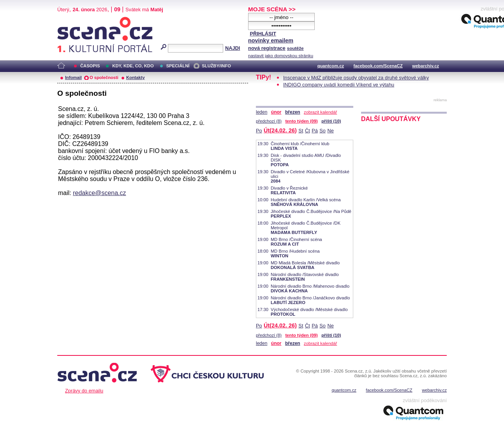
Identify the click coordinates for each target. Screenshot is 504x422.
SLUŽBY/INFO (216, 66)
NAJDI (233, 48)
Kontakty (136, 77)
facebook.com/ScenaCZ (378, 66)
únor (276, 112)
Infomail (73, 77)
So (322, 131)
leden (262, 112)
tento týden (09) (301, 121)
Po (259, 131)
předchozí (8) (269, 121)
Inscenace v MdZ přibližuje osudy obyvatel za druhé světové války (356, 78)
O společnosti (104, 77)
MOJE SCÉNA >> (272, 9)
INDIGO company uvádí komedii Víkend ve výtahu (339, 85)
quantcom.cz (331, 66)
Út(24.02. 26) (280, 130)
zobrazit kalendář (320, 112)
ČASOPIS (90, 66)
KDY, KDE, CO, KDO (133, 66)
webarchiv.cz (426, 66)
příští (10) (331, 121)
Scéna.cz (70, 20)
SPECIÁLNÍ (178, 66)
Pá (315, 131)
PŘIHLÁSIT (263, 34)
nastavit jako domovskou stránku (281, 56)
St (301, 131)
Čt (308, 131)
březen (293, 112)
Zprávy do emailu (84, 391)
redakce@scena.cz (99, 193)
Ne (330, 131)
